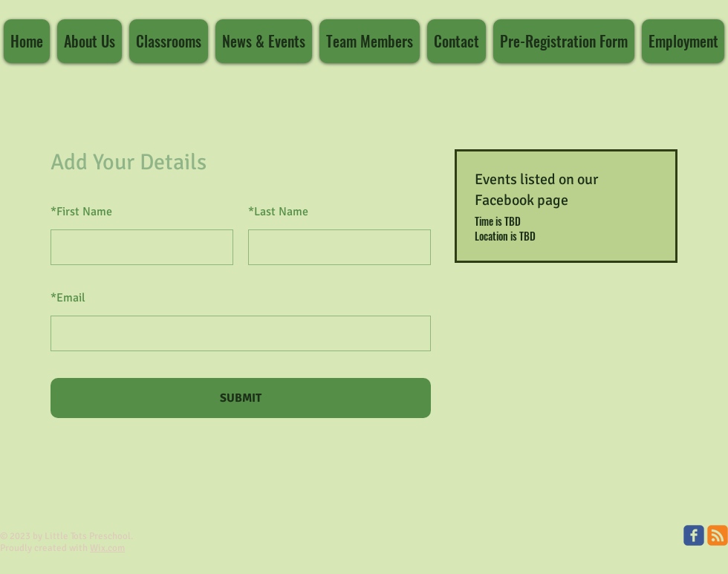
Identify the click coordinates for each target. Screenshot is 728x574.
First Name (81, 212)
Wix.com (107, 548)
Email (68, 298)
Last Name (278, 212)
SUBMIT (241, 398)
